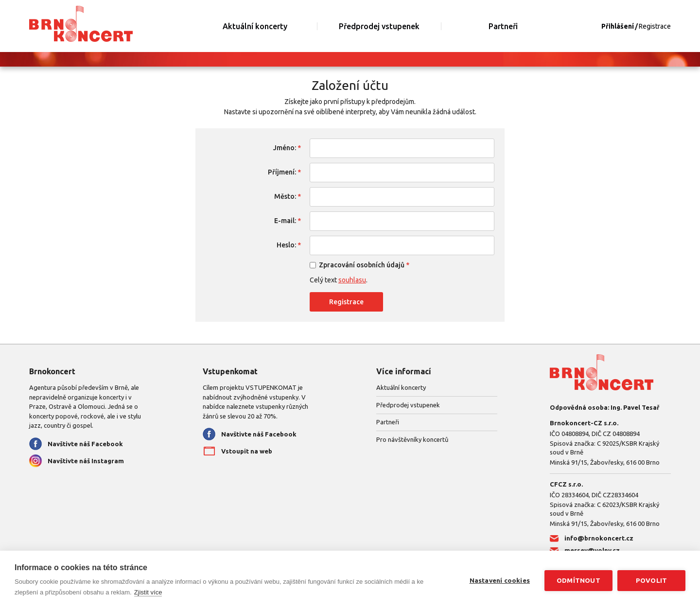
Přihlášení (618, 26)
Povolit (651, 580)
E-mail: (285, 221)
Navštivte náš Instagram (86, 461)
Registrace (655, 26)
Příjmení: (282, 172)
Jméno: (285, 148)
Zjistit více (148, 592)
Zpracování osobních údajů (362, 265)
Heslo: (286, 245)
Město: (285, 196)
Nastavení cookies (500, 580)
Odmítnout (578, 580)
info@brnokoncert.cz (599, 538)
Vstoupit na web (247, 451)
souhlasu (352, 280)
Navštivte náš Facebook (85, 444)
